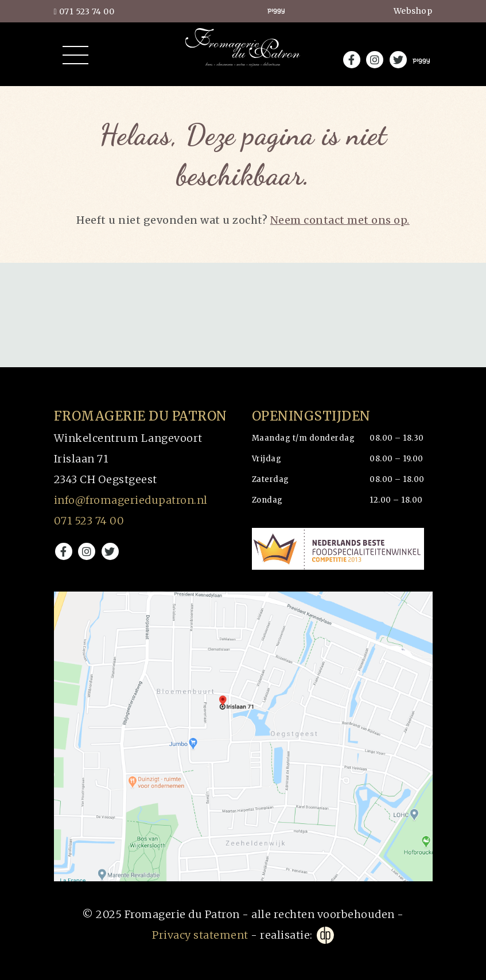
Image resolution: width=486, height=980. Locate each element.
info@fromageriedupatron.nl (131, 500)
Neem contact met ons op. (340, 220)
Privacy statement (200, 935)
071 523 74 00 (84, 11)
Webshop (413, 11)
